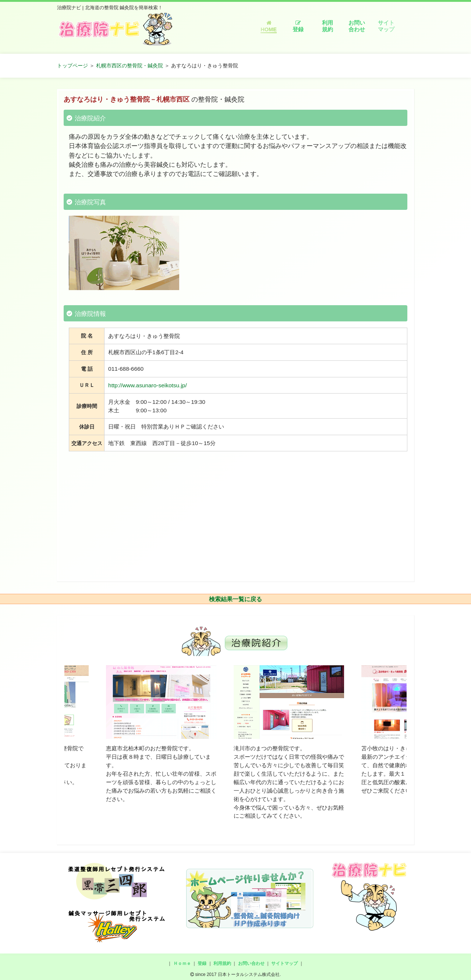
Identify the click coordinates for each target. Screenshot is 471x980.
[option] (161, 734)
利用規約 (327, 26)
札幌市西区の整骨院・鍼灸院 (130, 66)
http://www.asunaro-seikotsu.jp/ (148, 385)
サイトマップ (386, 26)
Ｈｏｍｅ (182, 963)
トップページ (72, 66)
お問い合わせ (357, 26)
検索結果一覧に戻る (235, 599)
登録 (298, 26)
